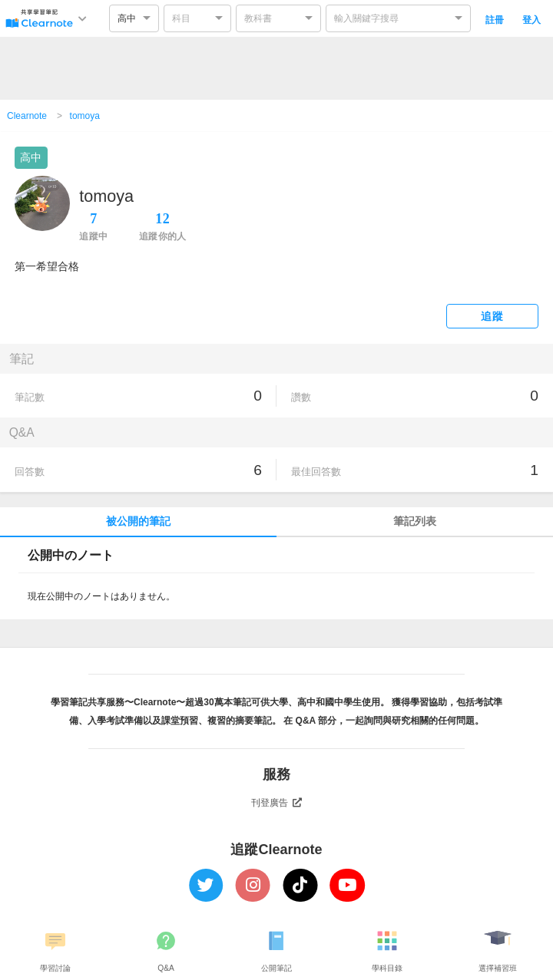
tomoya (85, 116)
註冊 (495, 20)
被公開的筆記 (138, 521)
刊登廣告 (276, 803)
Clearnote (27, 116)
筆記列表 (415, 521)
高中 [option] (127, 18)
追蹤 (492, 317)
